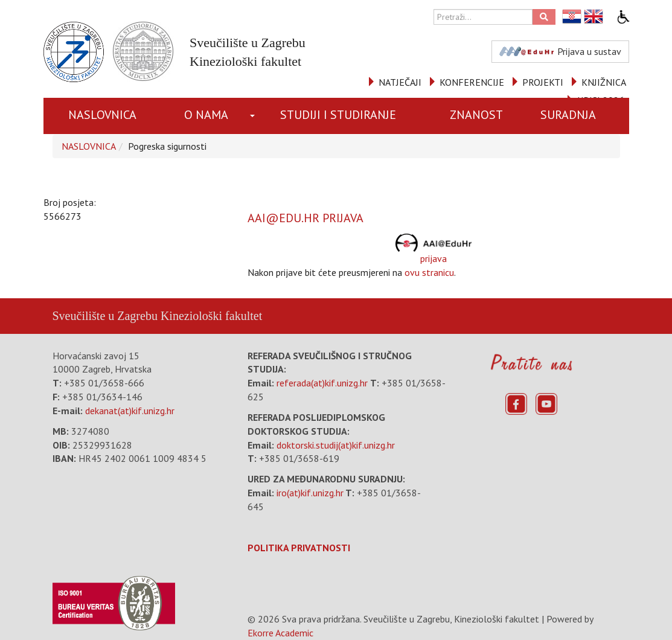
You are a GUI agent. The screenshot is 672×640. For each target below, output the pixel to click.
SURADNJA (568, 115)
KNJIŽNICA (604, 82)
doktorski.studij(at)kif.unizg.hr (336, 445)
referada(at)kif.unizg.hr (322, 383)
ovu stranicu (429, 272)
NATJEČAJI (400, 82)
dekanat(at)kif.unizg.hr (130, 411)
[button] (254, 116)
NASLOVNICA (102, 115)
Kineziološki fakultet (211, 316)
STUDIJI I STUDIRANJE (338, 115)
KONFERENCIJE (472, 82)
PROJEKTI (543, 82)
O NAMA (206, 115)
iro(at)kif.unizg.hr (310, 493)
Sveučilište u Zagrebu (105, 316)
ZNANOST (476, 115)
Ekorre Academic (280, 633)
